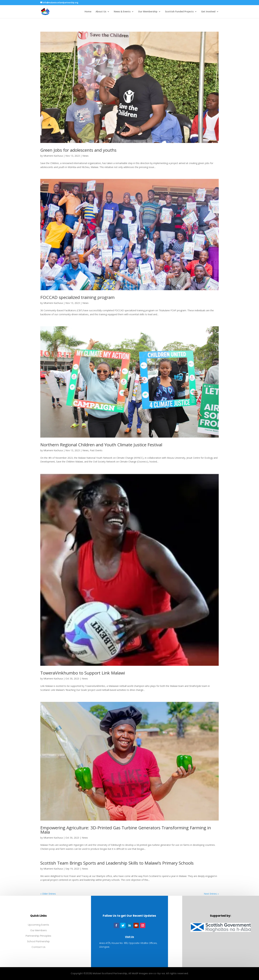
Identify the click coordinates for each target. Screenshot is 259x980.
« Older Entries (48, 894)
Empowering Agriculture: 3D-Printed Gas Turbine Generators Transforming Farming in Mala (126, 830)
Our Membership (148, 12)
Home (88, 12)
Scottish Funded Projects (179, 12)
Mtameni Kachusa (53, 156)
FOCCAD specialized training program (77, 297)
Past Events (96, 450)
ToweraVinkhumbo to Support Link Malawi (83, 673)
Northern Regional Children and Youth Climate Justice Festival (101, 445)
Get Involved (208, 12)
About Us (101, 12)
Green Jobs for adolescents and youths (78, 150)
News (85, 156)
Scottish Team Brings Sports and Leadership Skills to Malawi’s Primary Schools (117, 863)
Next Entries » (211, 894)
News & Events (122, 12)
